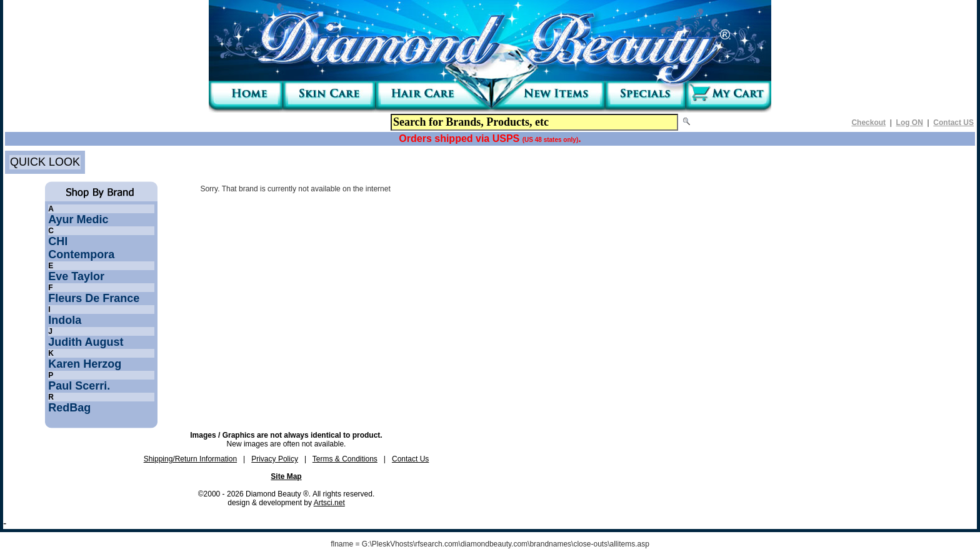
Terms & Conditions (345, 459)
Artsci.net (329, 503)
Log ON (910, 123)
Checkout (868, 123)
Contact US (953, 123)
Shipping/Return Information (190, 459)
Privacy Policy (275, 459)
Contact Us (410, 459)
